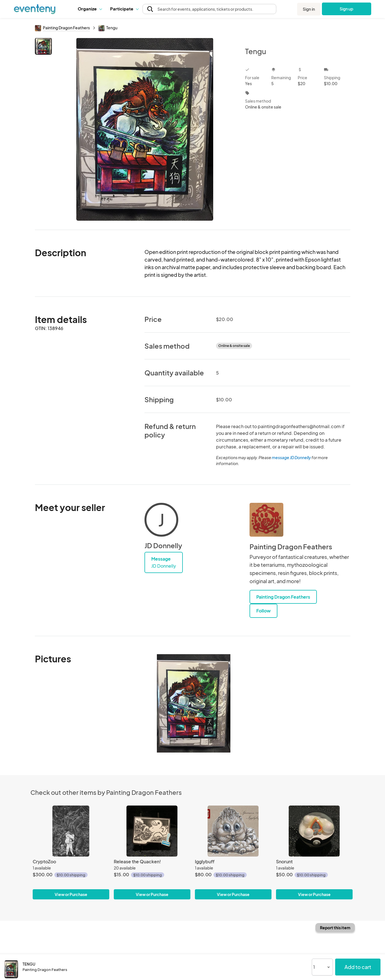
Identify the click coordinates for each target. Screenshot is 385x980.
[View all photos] (145, 129)
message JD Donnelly (291, 457)
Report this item (335, 928)
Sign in (309, 9)
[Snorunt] (314, 831)
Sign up (347, 9)
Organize (90, 9)
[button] (90, 9)
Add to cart (358, 967)
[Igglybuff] (233, 831)
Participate (124, 9)
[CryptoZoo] (71, 831)
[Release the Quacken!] (152, 831)
